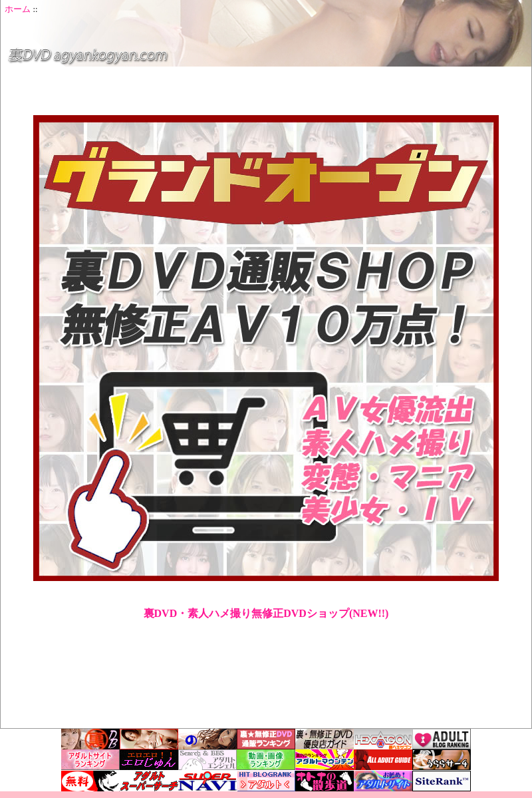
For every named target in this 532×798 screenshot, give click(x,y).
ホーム (18, 9)
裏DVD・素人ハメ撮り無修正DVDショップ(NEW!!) (266, 613)
